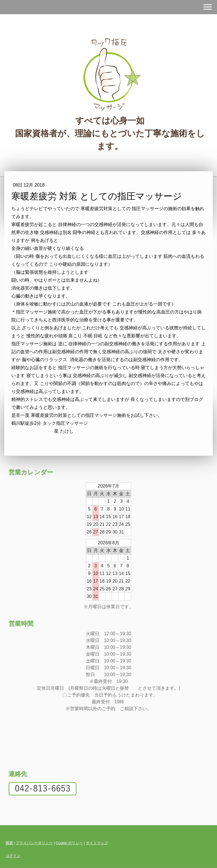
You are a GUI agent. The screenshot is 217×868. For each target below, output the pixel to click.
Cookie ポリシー (69, 843)
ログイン (13, 856)
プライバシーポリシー (34, 843)
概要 (9, 843)
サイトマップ (97, 843)
